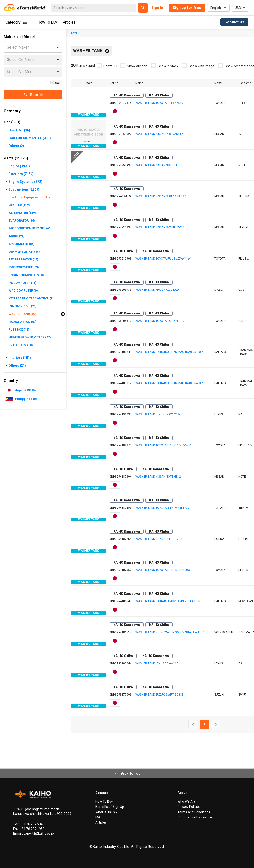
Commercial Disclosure (195, 817)
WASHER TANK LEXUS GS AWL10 (157, 663)
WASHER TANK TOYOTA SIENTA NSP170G (163, 508)
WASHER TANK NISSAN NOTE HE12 (158, 477)
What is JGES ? (106, 812)
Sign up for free (187, 8)
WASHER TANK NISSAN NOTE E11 (157, 165)
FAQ (98, 817)
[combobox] (7, 47)
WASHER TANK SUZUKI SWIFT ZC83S (159, 695)
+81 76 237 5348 (32, 824)
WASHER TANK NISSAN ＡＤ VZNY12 (159, 134)
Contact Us (234, 22)
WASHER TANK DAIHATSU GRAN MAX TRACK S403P (169, 352)
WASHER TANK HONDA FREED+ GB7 (159, 539)
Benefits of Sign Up (110, 807)
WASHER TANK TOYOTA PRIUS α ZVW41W (163, 259)
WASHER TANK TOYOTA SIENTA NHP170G (163, 570)
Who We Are (187, 801)
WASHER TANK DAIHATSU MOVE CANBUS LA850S (168, 601)
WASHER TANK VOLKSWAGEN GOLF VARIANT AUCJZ (170, 632)
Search (33, 95)
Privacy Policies (189, 807)
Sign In (157, 8)
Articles (69, 22)
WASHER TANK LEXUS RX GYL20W (158, 414)
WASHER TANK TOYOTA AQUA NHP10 (160, 321)
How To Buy (47, 22)
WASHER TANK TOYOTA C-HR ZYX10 (159, 103)
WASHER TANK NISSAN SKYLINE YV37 (160, 227)
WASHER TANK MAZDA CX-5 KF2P (157, 290)
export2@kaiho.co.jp (38, 834)
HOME (74, 33)
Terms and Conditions (194, 812)
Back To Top (127, 773)
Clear (56, 83)
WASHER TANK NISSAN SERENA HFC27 (161, 196)
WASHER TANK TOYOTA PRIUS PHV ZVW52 (164, 445)
